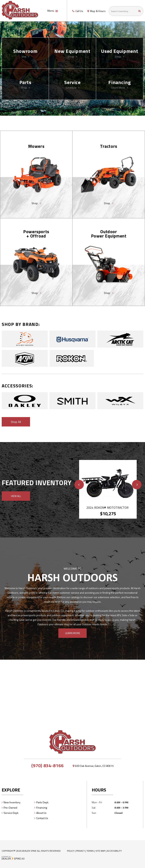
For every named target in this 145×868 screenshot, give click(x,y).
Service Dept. (11, 813)
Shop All (16, 422)
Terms (90, 851)
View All (16, 496)
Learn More (73, 633)
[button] (79, 485)
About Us (41, 813)
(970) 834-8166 (47, 766)
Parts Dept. (42, 802)
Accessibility (114, 851)
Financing (42, 808)
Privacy (80, 851)
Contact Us (42, 818)
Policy (71, 851)
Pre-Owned (10, 808)
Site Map (100, 851)
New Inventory (12, 802)
